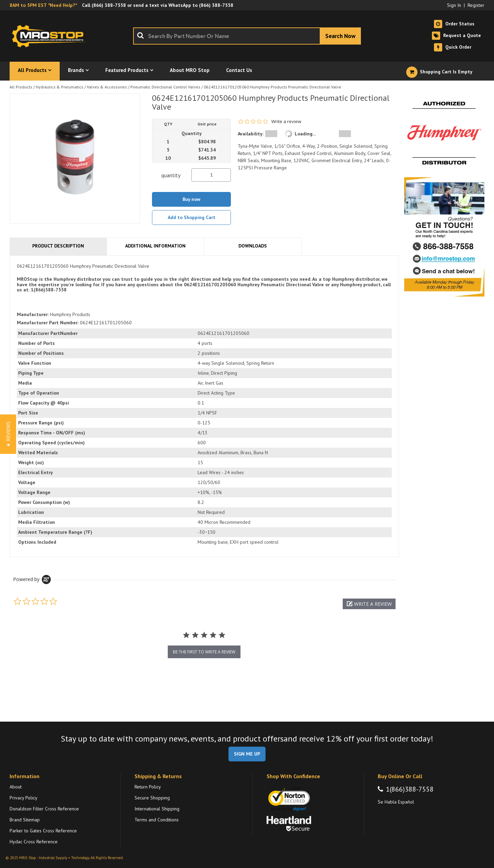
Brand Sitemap (25, 820)
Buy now (191, 199)
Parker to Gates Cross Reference (43, 831)
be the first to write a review (204, 652)
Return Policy (148, 787)
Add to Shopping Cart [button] (192, 217)
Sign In (454, 5)
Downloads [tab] (253, 246)
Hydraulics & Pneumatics (60, 87)
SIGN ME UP (247, 754)
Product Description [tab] (58, 246)
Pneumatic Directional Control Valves (165, 87)
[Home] (51, 36)
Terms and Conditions (157, 820)
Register (476, 5)
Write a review (286, 122)
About (16, 787)
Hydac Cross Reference (34, 842)
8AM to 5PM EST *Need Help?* (43, 5)
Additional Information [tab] (155, 246)
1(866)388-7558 (410, 789)
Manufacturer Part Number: (48, 323)
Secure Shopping (152, 798)
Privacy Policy (23, 798)
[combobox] (247, 36)
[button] (369, 604)
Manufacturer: (33, 314)
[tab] (204, 406)
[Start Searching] (340, 36)
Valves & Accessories (107, 87)
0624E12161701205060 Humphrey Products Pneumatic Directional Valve (273, 87)
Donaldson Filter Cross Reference (44, 809)
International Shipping (157, 809)
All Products (21, 87)
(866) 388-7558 (109, 5)
